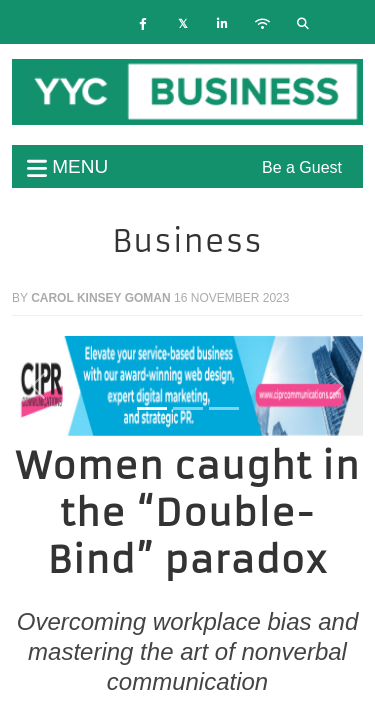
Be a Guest (302, 167)
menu (67, 166)
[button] (38, 386)
